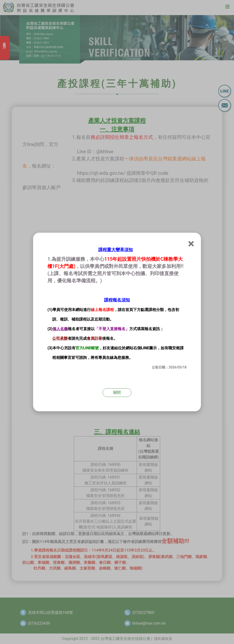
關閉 (117, 393)
